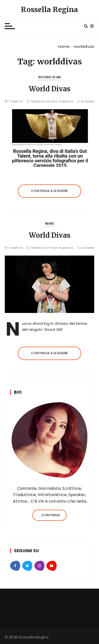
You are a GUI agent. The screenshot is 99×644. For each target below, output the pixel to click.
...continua (50, 515)
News (50, 224)
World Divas (50, 89)
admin (89, 102)
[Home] (64, 46)
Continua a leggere (50, 191)
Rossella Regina (49, 10)
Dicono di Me (50, 77)
